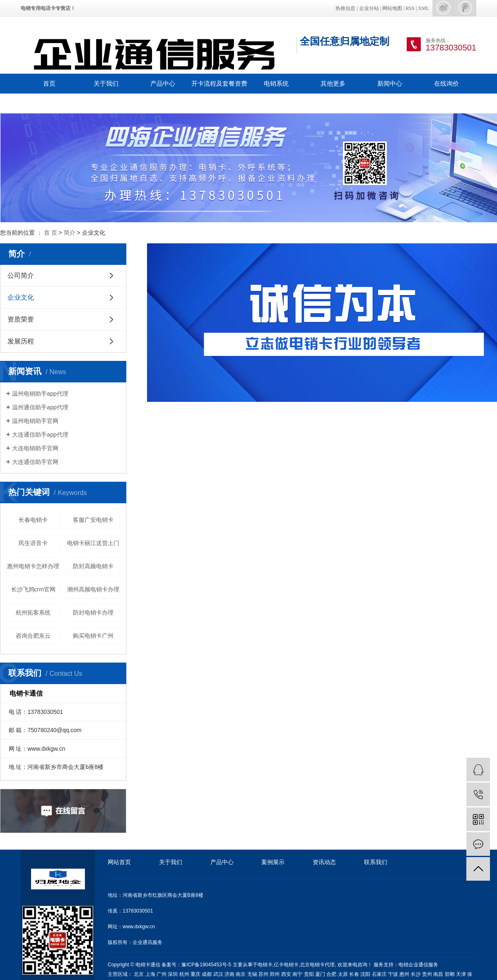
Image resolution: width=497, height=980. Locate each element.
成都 (207, 974)
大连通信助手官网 (35, 462)
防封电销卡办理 (93, 612)
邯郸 (450, 974)
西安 (286, 974)
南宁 (297, 974)
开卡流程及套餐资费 (219, 83)
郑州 (275, 974)
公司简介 (21, 275)
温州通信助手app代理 (40, 407)
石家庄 (379, 974)
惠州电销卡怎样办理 (33, 566)
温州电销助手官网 (35, 421)
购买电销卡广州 (93, 636)
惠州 (404, 974)
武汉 (218, 974)
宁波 (393, 974)
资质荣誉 (21, 319)
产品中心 (163, 83)
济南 (229, 974)
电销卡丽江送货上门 (93, 543)
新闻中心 (390, 83)
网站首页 (119, 862)
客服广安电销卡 (93, 520)
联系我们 (49, 103)
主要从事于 (245, 965)
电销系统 (276, 83)
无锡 (252, 974)
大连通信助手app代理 (40, 435)
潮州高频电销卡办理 (93, 589)
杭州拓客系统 (33, 612)
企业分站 (369, 8)
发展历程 (21, 341)
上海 (150, 974)
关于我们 (106, 83)
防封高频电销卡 (93, 566)
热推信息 (345, 8)
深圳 (173, 974)
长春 (354, 974)
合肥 (331, 974)
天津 (461, 974)
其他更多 (333, 83)
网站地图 (392, 8)
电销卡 (265, 965)
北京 (139, 974)
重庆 (195, 974)
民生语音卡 (33, 543)
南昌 (438, 974)
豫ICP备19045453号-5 (207, 965)
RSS (410, 8)
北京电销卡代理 (317, 965)
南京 (241, 974)
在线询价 (446, 83)
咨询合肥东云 (33, 636)
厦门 (320, 974)
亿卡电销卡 (286, 965)
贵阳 (309, 974)
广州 (162, 974)
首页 (49, 83)
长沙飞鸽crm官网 (33, 589)
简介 (70, 233)
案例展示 (273, 862)
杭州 (184, 974)
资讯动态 (324, 862)
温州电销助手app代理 (40, 394)
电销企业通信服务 (418, 965)
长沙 (416, 974)
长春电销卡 (33, 520)
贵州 (427, 974)
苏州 (263, 974)
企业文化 (21, 297)
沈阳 (365, 974)
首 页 (51, 233)
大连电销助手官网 (35, 448)
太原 (343, 974)
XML (423, 8)
